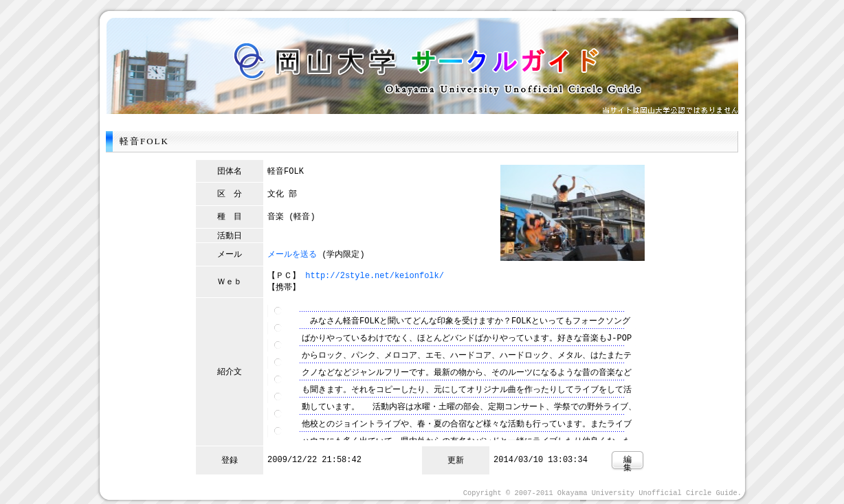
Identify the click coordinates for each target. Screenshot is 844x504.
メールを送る (292, 254)
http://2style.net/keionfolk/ (375, 275)
